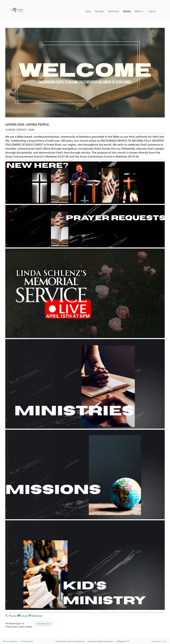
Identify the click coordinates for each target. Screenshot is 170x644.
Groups (99, 11)
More (139, 11)
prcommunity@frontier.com (100, 641)
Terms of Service (10, 641)
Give (88, 11)
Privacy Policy (27, 641)
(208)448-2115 (123, 641)
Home (127, 11)
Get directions (44, 624)
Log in (152, 11)
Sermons (114, 11)
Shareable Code (159, 641)
